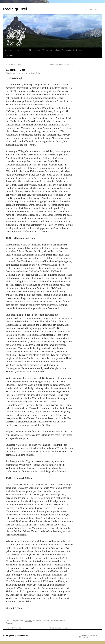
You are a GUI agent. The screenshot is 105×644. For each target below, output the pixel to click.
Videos (45, 50)
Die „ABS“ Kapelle (13, 64)
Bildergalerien (34, 50)
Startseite (8, 50)
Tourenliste (66, 50)
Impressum (9, 55)
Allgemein (29, 621)
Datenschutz (23, 636)
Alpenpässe (55, 50)
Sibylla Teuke (35, 73)
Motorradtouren (20, 50)
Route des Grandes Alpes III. (62, 64)
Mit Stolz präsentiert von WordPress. (89, 637)
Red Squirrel (15, 9)
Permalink (9, 623)
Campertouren (85, 50)
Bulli (75, 50)
